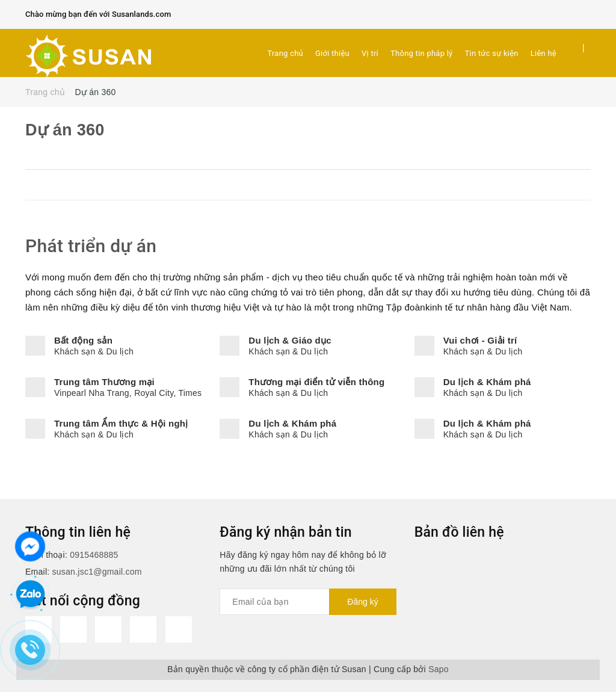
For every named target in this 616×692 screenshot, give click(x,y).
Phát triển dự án (91, 246)
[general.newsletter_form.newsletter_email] (308, 602)
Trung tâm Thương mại (104, 382)
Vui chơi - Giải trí (480, 340)
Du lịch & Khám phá (487, 382)
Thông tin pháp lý (421, 53)
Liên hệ (544, 53)
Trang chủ (285, 53)
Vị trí (370, 53)
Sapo (439, 669)
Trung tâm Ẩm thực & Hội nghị (121, 423)
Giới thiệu (332, 53)
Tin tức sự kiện (492, 53)
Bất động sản (83, 340)
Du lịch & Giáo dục (290, 340)
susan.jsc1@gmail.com (97, 572)
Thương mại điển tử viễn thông (316, 382)
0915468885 (94, 555)
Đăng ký (362, 602)
